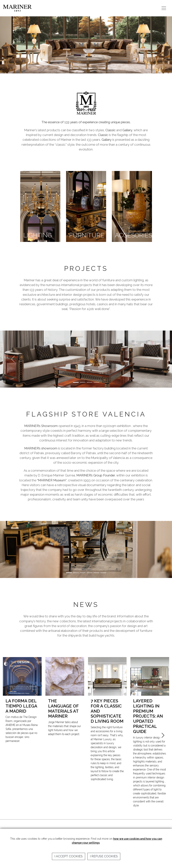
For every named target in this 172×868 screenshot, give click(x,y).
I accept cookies (69, 856)
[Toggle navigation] (164, 8)
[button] (163, 735)
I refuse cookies (104, 856)
